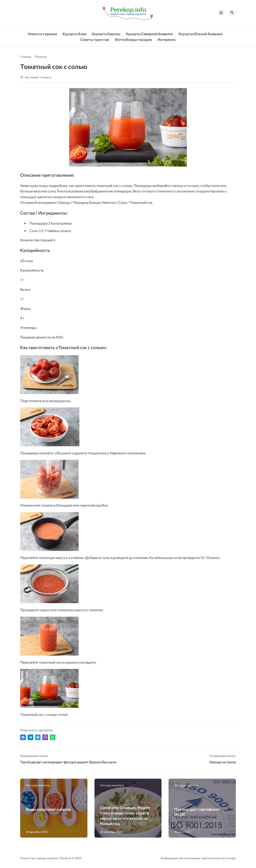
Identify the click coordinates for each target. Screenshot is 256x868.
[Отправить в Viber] (45, 737)
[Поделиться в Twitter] (38, 737)
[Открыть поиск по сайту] (232, 13)
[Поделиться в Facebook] (23, 737)
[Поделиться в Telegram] (30, 737)
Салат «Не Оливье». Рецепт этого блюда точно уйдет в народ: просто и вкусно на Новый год (125, 815)
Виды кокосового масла (48, 809)
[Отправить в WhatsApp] (53, 737)
